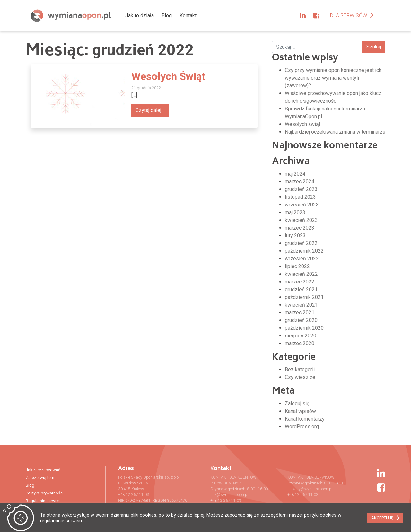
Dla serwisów (349, 16)
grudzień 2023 (301, 189)
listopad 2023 (300, 197)
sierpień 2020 (301, 336)
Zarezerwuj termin (42, 478)
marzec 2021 (300, 313)
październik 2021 (304, 297)
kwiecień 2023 (301, 220)
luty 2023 (295, 235)
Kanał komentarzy (305, 419)
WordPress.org (302, 427)
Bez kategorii (300, 369)
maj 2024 (295, 174)
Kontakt (188, 16)
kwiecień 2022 (301, 274)
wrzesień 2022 (302, 259)
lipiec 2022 (297, 266)
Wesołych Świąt (168, 76)
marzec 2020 (300, 343)
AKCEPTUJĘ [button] (382, 518)
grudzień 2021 (301, 289)
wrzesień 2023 (302, 205)
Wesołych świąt (303, 124)
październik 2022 (304, 251)
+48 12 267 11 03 (134, 495)
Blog (167, 16)
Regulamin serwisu (43, 501)
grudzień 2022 (301, 243)
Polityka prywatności (45, 493)
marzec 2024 (300, 182)
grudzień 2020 (301, 320)
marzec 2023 (300, 228)
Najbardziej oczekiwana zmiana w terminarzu (335, 132)
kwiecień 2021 (301, 305)
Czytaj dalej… (150, 110)
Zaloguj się (297, 403)
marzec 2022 (300, 282)
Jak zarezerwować (43, 470)
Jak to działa (140, 16)
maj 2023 (295, 212)
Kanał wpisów (300, 411)
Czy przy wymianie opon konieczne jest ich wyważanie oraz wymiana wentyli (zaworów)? (333, 78)
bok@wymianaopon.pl (229, 495)
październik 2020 (304, 328)
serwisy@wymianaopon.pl (310, 489)
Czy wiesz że (300, 377)
